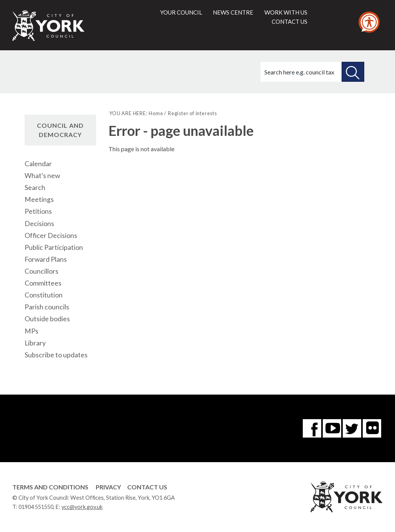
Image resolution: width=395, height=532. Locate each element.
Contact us (290, 21)
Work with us (286, 12)
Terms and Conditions (50, 487)
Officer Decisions (51, 235)
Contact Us (147, 487)
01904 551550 (36, 507)
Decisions (39, 224)
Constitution (44, 295)
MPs (32, 331)
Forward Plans (46, 259)
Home (156, 113)
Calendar (38, 164)
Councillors (41, 271)
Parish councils (47, 307)
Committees (43, 283)
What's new (42, 176)
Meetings (39, 199)
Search (35, 188)
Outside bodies (47, 319)
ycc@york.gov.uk (82, 507)
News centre (233, 12)
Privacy (108, 487)
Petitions (38, 211)
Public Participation (54, 247)
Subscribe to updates (56, 355)
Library (35, 343)
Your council (181, 12)
